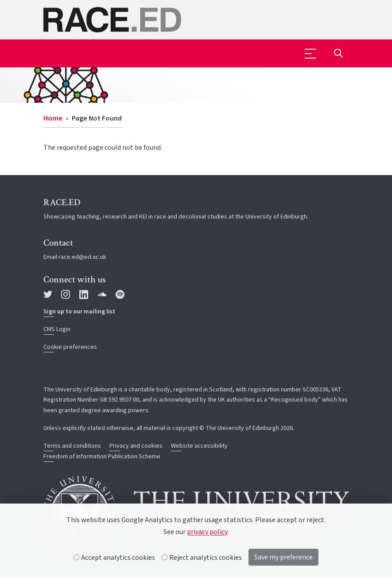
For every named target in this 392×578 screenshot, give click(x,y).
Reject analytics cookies (202, 558)
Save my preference (283, 557)
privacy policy (207, 532)
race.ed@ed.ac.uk (82, 257)
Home (53, 118)
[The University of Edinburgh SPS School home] (196, 20)
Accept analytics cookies (114, 558)
